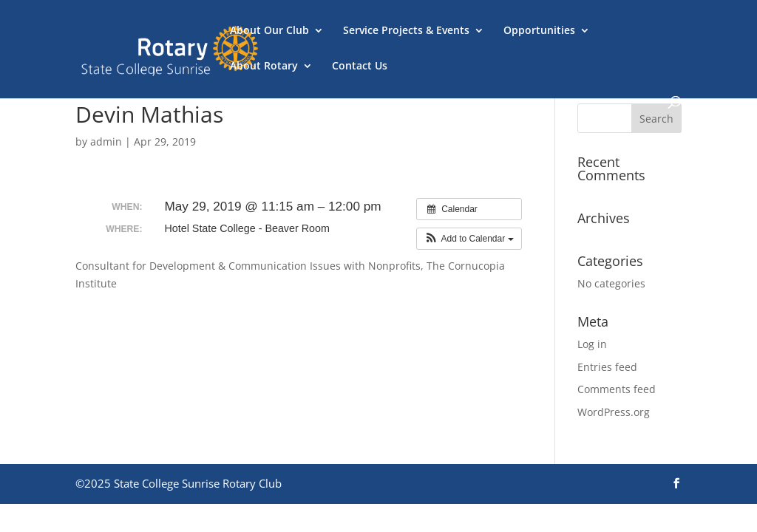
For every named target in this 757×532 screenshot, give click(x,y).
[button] (469, 239)
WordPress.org (614, 412)
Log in (592, 344)
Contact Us (360, 66)
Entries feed (607, 367)
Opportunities (539, 31)
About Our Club (269, 31)
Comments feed (617, 389)
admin (106, 141)
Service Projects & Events (406, 31)
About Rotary (264, 66)
